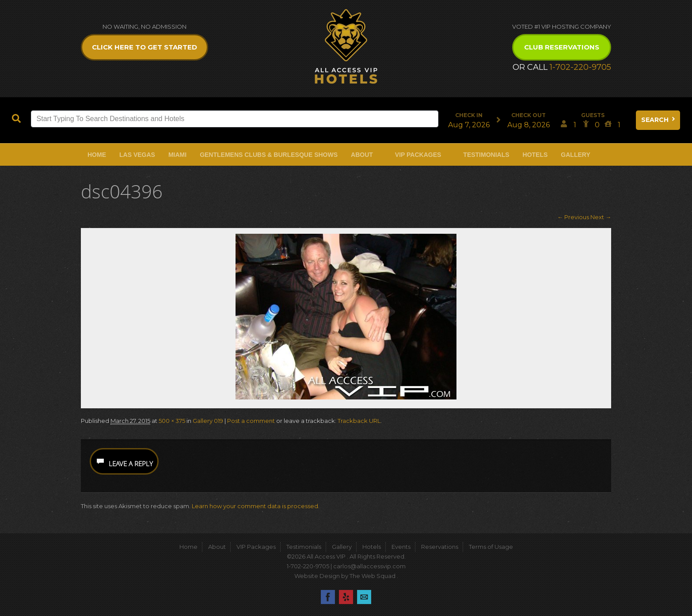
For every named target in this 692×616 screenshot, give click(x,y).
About (362, 155)
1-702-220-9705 (580, 67)
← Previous (573, 217)
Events (401, 547)
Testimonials (486, 155)
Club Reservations (562, 47)
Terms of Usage (491, 547)
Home (97, 155)
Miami (177, 155)
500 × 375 (172, 421)
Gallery (575, 155)
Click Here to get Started (144, 47)
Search (659, 120)
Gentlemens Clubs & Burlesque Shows (269, 155)
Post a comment (251, 421)
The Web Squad (373, 576)
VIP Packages (418, 155)
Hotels (535, 155)
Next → (601, 217)
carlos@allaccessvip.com (369, 566)
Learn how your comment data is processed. (256, 506)
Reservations (440, 547)
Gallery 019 (208, 421)
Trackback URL (359, 421)
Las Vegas (137, 155)
